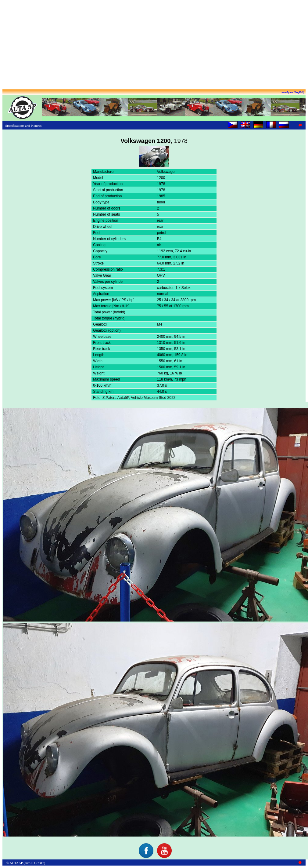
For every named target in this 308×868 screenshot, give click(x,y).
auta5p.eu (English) (293, 92)
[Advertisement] (154, 45)
